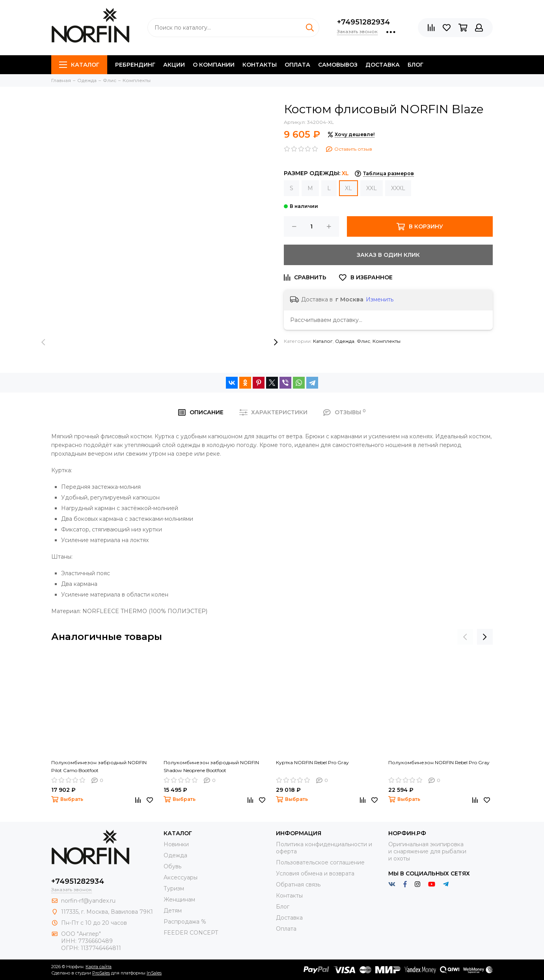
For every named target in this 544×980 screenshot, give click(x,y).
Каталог (79, 65)
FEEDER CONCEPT (191, 933)
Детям (173, 911)
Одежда (345, 341)
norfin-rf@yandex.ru (88, 901)
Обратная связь (298, 885)
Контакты (260, 65)
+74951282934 (363, 22)
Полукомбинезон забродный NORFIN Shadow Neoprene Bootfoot (211, 766)
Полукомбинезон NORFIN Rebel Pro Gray (439, 762)
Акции (174, 65)
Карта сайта (99, 967)
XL (348, 188)
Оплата (297, 65)
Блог (415, 65)
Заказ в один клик (388, 255)
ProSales (101, 973)
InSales (154, 973)
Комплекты (387, 341)
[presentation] (43, 342)
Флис (363, 341)
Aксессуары (181, 877)
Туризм (174, 888)
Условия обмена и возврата (315, 873)
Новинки (176, 844)
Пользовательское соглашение (320, 862)
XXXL (398, 188)
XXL (372, 188)
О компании (214, 65)
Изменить (380, 299)
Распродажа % (185, 922)
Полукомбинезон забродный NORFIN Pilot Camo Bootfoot (99, 766)
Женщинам (179, 900)
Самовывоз (338, 65)
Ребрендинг (135, 65)
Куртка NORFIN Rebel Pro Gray (312, 762)
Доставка (383, 65)
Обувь (172, 866)
